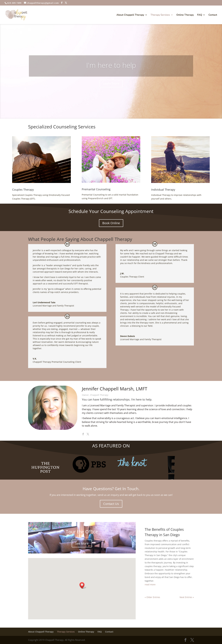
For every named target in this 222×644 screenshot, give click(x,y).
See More (82, 543)
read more (150, 584)
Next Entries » (187, 597)
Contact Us (111, 504)
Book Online (111, 223)
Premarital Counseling (96, 189)
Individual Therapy (163, 190)
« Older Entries (152, 597)
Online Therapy (185, 15)
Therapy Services (160, 15)
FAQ (200, 15)
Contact (213, 15)
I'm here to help (111, 65)
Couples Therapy (23, 190)
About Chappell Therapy (130, 15)
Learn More (111, 84)
